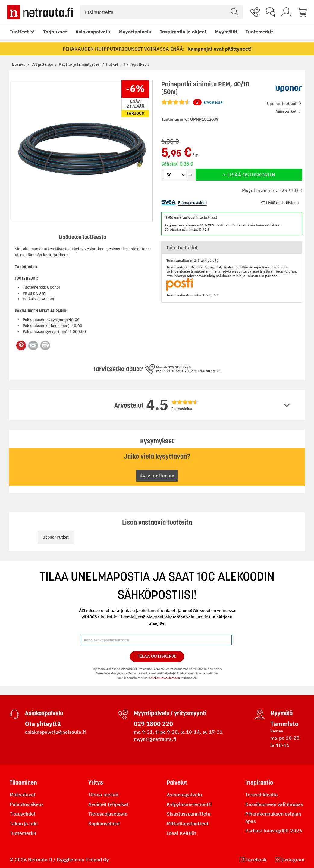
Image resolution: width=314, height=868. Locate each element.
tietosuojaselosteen (166, 678)
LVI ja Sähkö (43, 64)
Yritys (96, 782)
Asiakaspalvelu (93, 32)
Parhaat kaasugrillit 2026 (274, 831)
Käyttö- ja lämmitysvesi (80, 64)
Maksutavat (23, 795)
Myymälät (226, 32)
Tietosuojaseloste (108, 814)
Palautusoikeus (27, 804)
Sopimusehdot (104, 823)
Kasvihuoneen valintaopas (274, 804)
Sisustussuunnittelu (188, 814)
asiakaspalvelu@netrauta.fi (55, 732)
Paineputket (135, 64)
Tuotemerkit (259, 32)
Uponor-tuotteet (282, 103)
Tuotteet (19, 32)
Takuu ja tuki (24, 823)
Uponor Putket (56, 537)
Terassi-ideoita (262, 795)
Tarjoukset (55, 32)
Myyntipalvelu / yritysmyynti (170, 713)
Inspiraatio (259, 782)
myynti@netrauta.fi (155, 739)
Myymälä (281, 713)
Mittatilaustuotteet (188, 823)
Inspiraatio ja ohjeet (183, 32)
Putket (113, 64)
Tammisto (284, 724)
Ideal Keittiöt (181, 833)
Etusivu (19, 64)
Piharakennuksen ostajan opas (273, 817)
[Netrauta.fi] (40, 12)
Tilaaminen (23, 782)
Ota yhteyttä (43, 724)
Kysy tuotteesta (157, 476)
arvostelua (208, 102)
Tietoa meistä (103, 795)
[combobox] (162, 12)
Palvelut (177, 782)
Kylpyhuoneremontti (189, 804)
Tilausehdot (23, 814)
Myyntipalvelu (135, 32)
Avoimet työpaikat (108, 804)
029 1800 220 (153, 724)
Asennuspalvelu (184, 795)
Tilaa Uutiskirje (157, 656)
